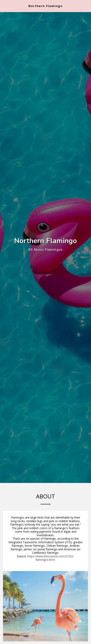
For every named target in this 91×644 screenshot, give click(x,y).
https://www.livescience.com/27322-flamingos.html (51, 558)
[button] (4, 6)
